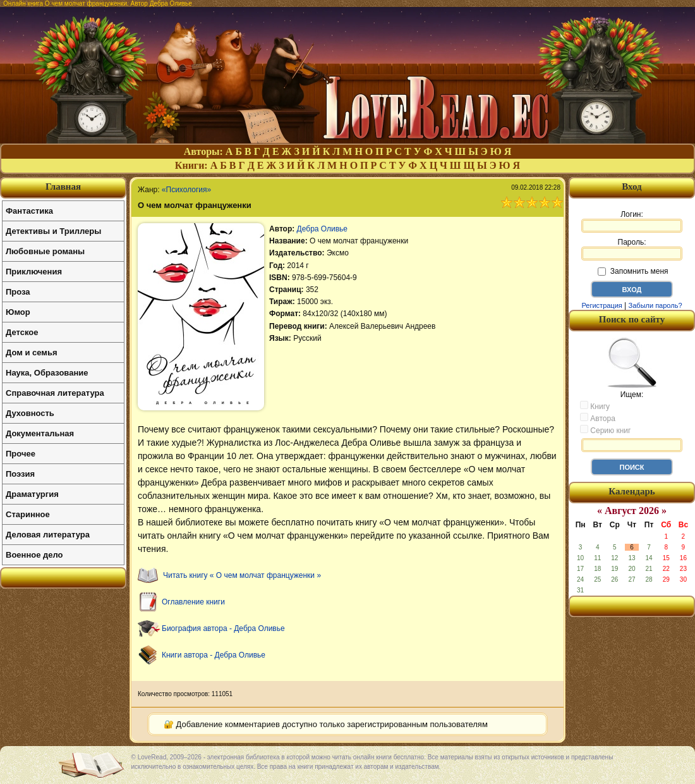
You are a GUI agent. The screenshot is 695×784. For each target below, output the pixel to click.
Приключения (34, 272)
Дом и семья (32, 352)
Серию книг (605, 430)
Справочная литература (55, 393)
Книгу (595, 406)
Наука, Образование (47, 373)
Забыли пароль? (656, 305)
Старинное (28, 514)
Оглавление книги (193, 602)
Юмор (18, 312)
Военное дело (34, 555)
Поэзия (20, 474)
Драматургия (32, 494)
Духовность (30, 413)
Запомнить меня (633, 271)
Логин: (632, 221)
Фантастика (29, 211)
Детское (22, 332)
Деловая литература (48, 535)
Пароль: (632, 249)
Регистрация (601, 305)
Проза (18, 292)
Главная (63, 187)
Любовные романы (45, 251)
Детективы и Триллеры (53, 231)
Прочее (21, 454)
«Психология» (186, 190)
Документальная (40, 433)
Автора (598, 418)
